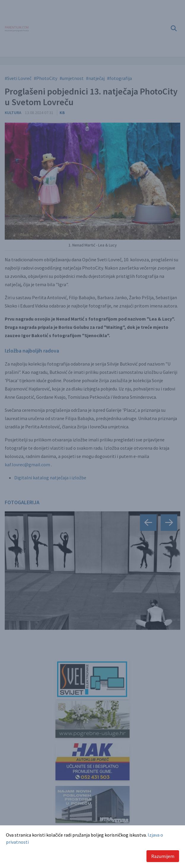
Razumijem (163, 856)
